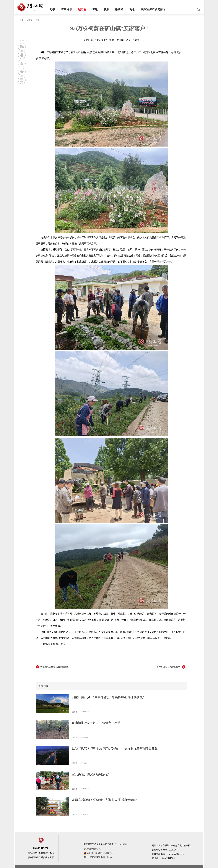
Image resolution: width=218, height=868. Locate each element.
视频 (106, 9)
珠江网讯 (67, 9)
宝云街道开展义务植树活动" (91, 774)
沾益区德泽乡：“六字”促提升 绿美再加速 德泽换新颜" (108, 697)
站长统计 (156, 858)
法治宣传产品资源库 (153, 9)
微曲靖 (119, 9)
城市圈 (82, 10)
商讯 (132, 9)
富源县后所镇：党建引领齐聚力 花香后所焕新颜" (105, 800)
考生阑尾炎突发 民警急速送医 (54, 667)
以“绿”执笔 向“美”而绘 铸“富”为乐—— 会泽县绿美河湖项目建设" (116, 748)
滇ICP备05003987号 (93, 849)
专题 (95, 9)
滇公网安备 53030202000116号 (99, 853)
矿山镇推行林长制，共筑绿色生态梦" (97, 723)
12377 (110, 857)
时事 (52, 9)
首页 (22, 20)
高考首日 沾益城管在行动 (168, 667)
